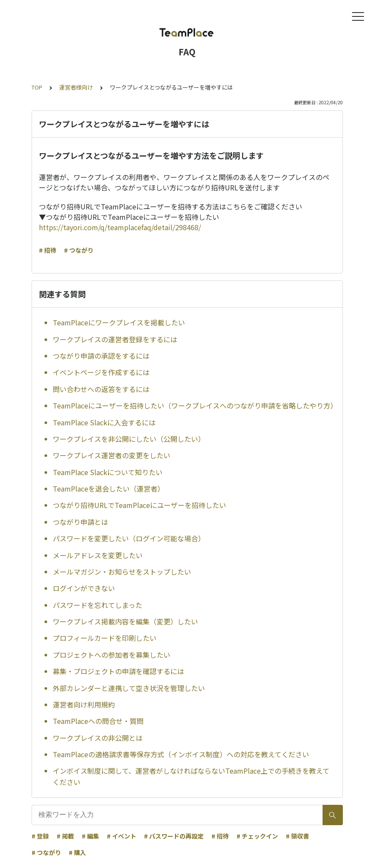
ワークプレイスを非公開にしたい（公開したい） (129, 439)
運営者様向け (76, 87)
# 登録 (40, 836)
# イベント (121, 836)
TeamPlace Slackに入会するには (104, 422)
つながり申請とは (80, 522)
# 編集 (90, 836)
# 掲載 (65, 836)
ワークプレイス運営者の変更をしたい (112, 455)
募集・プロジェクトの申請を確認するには (118, 671)
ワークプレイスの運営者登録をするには (115, 339)
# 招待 (48, 250)
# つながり (79, 250)
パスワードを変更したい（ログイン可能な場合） (129, 538)
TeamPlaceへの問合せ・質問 (98, 721)
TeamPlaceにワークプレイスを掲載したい (119, 322)
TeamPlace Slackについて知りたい (108, 472)
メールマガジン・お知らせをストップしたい (122, 572)
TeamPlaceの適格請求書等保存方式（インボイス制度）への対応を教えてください (181, 754)
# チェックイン (257, 836)
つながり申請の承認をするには (101, 356)
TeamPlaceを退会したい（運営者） (109, 489)
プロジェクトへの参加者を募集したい (112, 655)
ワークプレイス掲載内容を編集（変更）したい (125, 621)
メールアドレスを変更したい (98, 555)
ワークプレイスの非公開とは (98, 738)
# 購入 (77, 852)
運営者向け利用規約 (84, 704)
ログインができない (84, 588)
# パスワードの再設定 (174, 836)
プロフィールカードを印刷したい (105, 638)
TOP (37, 87)
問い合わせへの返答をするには (101, 389)
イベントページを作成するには (101, 372)
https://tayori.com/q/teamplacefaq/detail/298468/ (120, 227)
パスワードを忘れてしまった (97, 605)
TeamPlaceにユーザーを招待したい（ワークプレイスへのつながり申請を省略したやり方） (194, 405)
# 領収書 (297, 836)
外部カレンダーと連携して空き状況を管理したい (129, 688)
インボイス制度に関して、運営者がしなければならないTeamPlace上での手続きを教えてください (191, 776)
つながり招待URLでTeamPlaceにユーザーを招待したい (139, 505)
